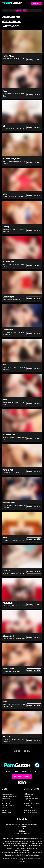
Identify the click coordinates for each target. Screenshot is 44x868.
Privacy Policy (7, 799)
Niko (5, 538)
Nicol (5, 91)
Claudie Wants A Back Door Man (14, 639)
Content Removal (8, 805)
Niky (5, 400)
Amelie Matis (9, 470)
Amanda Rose (9, 503)
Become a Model (8, 813)
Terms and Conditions (9, 796)
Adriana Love (9, 435)
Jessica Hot (8, 330)
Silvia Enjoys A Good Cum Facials (14, 606)
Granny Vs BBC (34, 60)
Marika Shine (9, 159)
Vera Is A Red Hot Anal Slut (12, 299)
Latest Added (11, 26)
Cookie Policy (6, 801)
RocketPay (22, 826)
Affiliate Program (7, 808)
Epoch (22, 829)
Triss (5, 702)
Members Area (7, 794)
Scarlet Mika (8, 669)
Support (4, 810)
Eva (5, 365)
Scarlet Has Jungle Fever (11, 671)
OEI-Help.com (32, 824)
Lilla (5, 194)
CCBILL (22, 831)
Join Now (36, 3)
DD (4, 126)
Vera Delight (8, 297)
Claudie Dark (9, 636)
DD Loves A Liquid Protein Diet (13, 129)
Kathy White (8, 56)
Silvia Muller (8, 603)
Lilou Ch (7, 570)
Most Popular (11, 21)
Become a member (22, 777)
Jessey (6, 227)
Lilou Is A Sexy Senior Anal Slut (14, 573)
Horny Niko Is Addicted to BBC (13, 540)
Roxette (7, 737)
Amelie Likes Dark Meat (11, 473)
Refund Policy (6, 803)
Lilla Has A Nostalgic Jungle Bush (14, 197)
